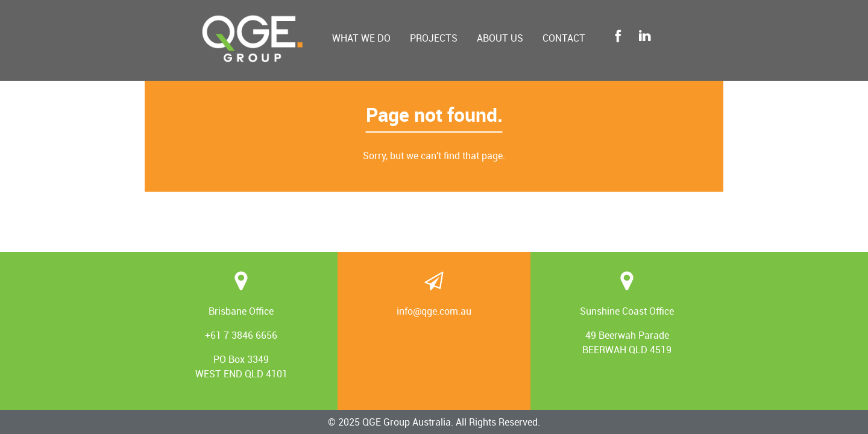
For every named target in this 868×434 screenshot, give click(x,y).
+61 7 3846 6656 (241, 335)
